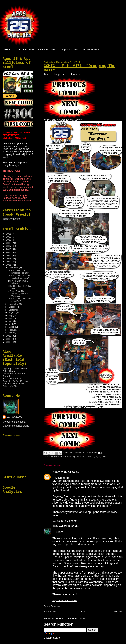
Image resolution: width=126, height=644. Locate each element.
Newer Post (50, 612)
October (13, 307)
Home (8, 50)
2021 (9, 234)
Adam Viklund (62, 472)
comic (89, 457)
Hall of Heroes (91, 50)
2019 (9, 240)
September (14, 310)
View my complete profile (16, 426)
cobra (82, 457)
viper (105, 457)
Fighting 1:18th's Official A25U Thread (15, 370)
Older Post (118, 612)
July (11, 315)
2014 (9, 255)
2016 (9, 249)
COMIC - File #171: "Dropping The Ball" (18, 272)
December (14, 268)
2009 (9, 339)
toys (100, 457)
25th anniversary (58, 457)
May (11, 321)
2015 (9, 252)
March (12, 327)
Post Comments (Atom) (72, 619)
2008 (9, 342)
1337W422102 (61, 526)
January (13, 333)
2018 (9, 243)
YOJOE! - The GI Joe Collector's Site (13, 385)
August (12, 312)
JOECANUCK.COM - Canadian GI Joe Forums (15, 380)
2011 (9, 265)
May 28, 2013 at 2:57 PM (65, 521)
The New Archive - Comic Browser (36, 50)
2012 (9, 262)
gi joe (95, 457)
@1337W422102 (12, 219)
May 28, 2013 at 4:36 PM (65, 600)
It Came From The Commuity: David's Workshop (18, 294)
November (14, 304)
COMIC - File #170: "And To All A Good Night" (19, 277)
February (13, 330)
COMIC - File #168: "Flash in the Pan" (20, 300)
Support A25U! (69, 50)
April (11, 324)
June (11, 318)
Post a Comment (52, 606)
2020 (9, 237)
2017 (9, 246)
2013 (9, 258)
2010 (9, 336)
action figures (73, 457)
